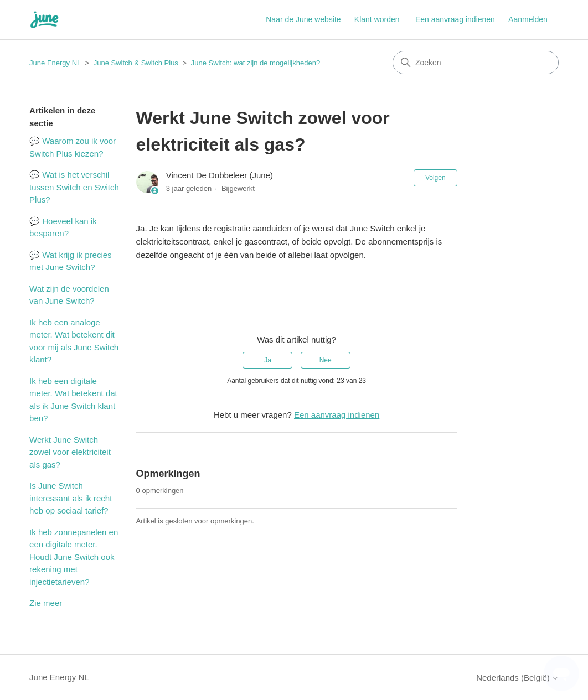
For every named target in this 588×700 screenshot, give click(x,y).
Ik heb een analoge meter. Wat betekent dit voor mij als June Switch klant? (74, 341)
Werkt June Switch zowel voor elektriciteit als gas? (70, 452)
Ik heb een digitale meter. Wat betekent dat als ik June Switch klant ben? (73, 400)
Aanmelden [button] (528, 19)
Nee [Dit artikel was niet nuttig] (326, 360)
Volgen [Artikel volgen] (435, 178)
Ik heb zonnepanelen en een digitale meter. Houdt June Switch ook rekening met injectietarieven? (74, 557)
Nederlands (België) (517, 678)
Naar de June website (303, 19)
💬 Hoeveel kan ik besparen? (63, 227)
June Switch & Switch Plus (136, 63)
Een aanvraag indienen (455, 19)
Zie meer (46, 603)
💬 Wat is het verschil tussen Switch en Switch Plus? (74, 187)
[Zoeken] (476, 63)
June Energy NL (55, 63)
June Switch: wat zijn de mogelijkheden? (256, 63)
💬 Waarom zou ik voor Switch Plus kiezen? (73, 147)
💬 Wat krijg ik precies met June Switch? (70, 261)
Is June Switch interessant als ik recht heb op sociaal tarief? (71, 498)
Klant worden (377, 19)
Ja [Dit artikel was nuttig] (268, 360)
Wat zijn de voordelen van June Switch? (69, 295)
